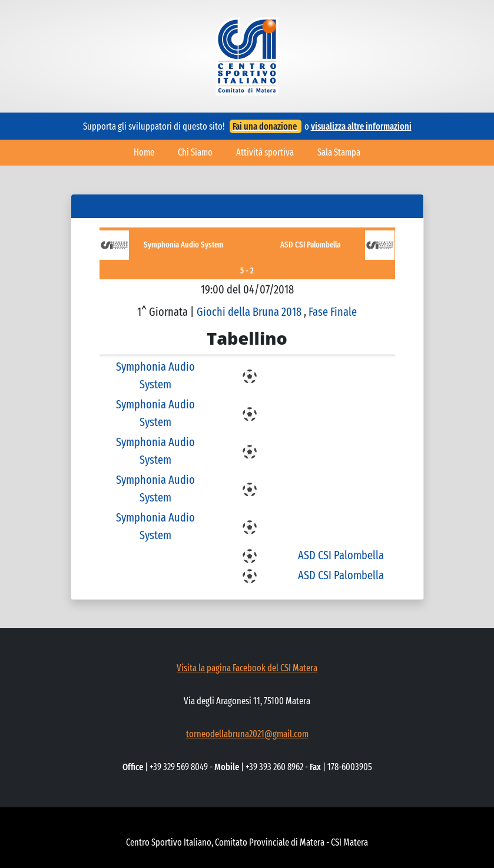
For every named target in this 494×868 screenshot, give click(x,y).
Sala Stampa (339, 152)
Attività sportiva (265, 152)
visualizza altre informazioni (361, 126)
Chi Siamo (195, 152)
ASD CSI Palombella (310, 245)
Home (144, 152)
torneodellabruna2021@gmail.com (247, 734)
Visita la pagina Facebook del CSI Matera (247, 668)
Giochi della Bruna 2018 (250, 312)
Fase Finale (333, 312)
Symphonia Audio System (184, 245)
